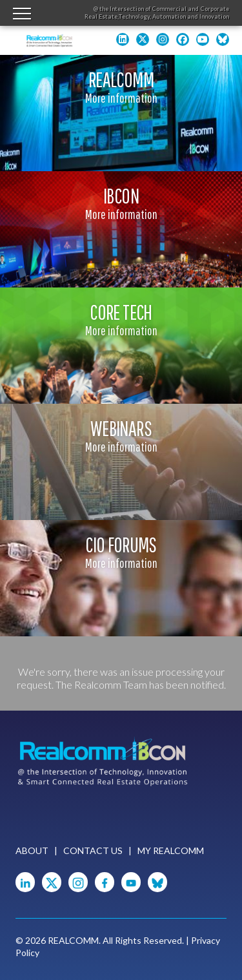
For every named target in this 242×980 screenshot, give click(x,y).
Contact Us (93, 850)
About (32, 850)
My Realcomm (171, 850)
